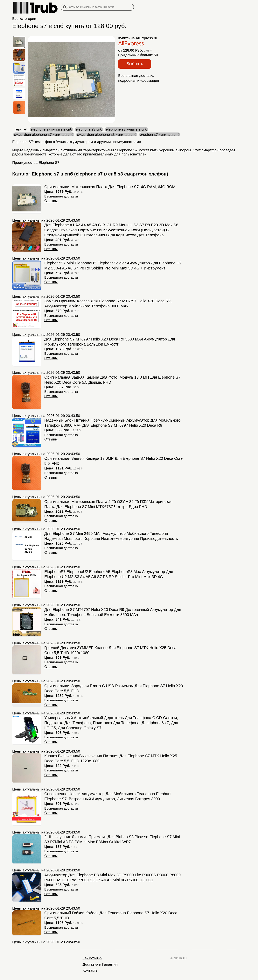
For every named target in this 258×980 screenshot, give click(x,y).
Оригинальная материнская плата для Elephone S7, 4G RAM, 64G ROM (110, 187)
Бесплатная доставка (136, 76)
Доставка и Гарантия (100, 964)
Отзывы (51, 201)
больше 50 (149, 55)
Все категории (24, 19)
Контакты (91, 970)
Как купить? (92, 958)
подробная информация (139, 80)
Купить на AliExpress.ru (138, 38)
